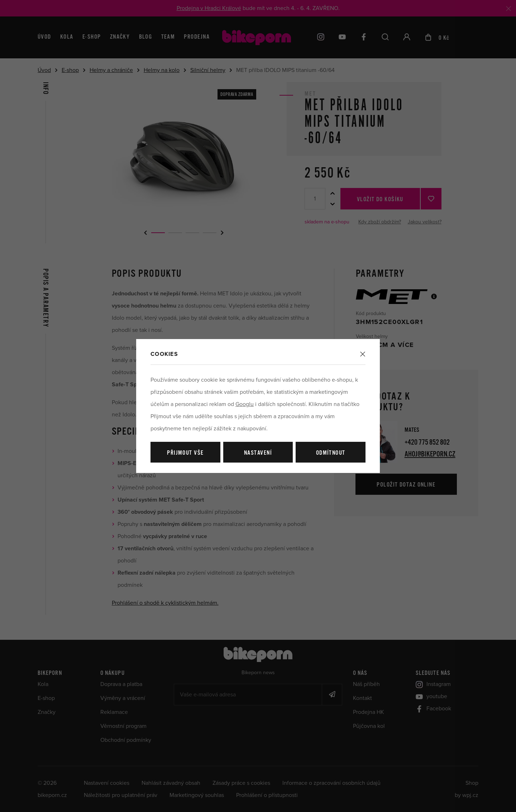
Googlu (245, 404)
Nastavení (258, 453)
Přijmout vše (185, 453)
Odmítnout (331, 453)
